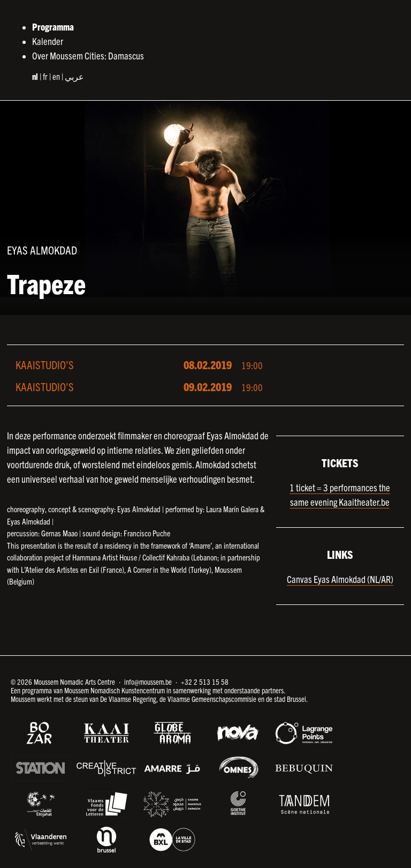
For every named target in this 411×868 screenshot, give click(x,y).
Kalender (48, 41)
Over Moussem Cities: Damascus (88, 55)
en (56, 76)
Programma (53, 27)
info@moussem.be (148, 682)
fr (45, 76)
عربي (74, 76)
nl (35, 76)
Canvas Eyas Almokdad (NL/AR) (340, 579)
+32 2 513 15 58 (205, 682)
